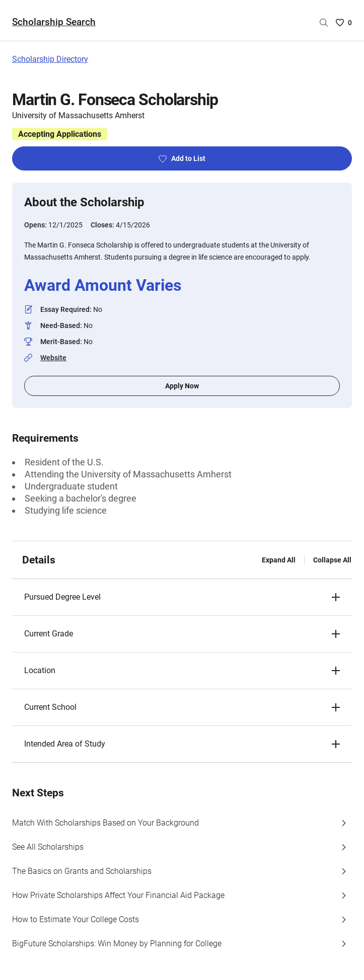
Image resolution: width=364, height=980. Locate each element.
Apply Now (182, 386)
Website (53, 358)
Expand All (279, 560)
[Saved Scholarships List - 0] (344, 23)
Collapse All (332, 560)
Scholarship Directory (50, 59)
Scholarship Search (54, 22)
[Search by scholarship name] (324, 23)
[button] (182, 597)
